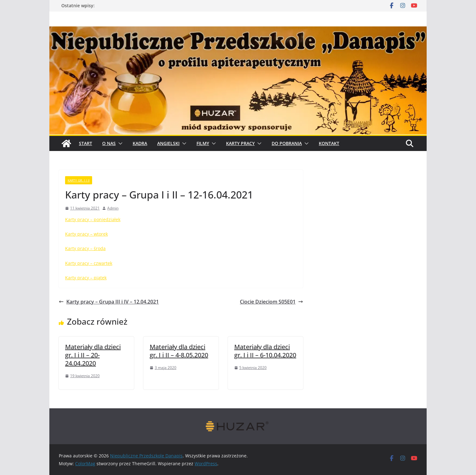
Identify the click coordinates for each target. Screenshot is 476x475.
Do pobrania (287, 143)
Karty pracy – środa (85, 248)
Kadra (140, 143)
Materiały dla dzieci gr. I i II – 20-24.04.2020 (93, 355)
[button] (119, 143)
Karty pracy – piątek (86, 278)
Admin (113, 208)
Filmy (203, 143)
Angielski (168, 143)
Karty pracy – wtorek (86, 234)
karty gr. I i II (79, 180)
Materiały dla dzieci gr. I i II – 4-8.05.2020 (179, 351)
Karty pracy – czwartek (89, 263)
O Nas (109, 143)
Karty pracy (240, 143)
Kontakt (329, 143)
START (86, 143)
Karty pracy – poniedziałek (93, 219)
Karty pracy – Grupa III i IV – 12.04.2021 (109, 302)
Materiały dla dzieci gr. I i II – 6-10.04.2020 (265, 351)
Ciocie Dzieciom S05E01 (271, 302)
